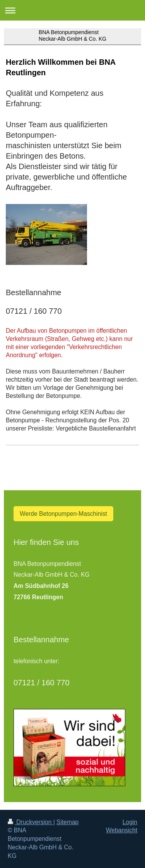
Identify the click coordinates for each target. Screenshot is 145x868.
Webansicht (122, 830)
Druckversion (31, 822)
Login (130, 822)
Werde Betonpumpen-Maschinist (63, 514)
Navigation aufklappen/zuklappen (72, 10)
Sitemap (67, 822)
